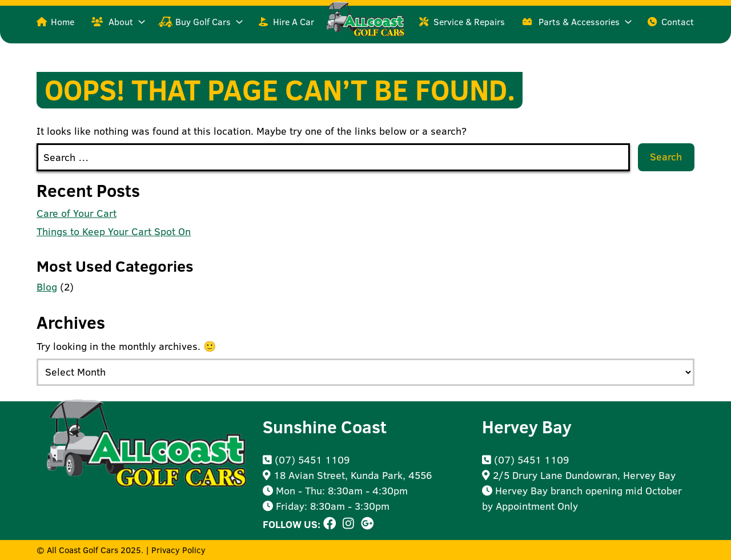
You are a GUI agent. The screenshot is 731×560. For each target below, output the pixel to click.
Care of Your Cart (77, 213)
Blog (47, 287)
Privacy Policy (178, 550)
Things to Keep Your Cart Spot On (114, 231)
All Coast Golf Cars (83, 550)
